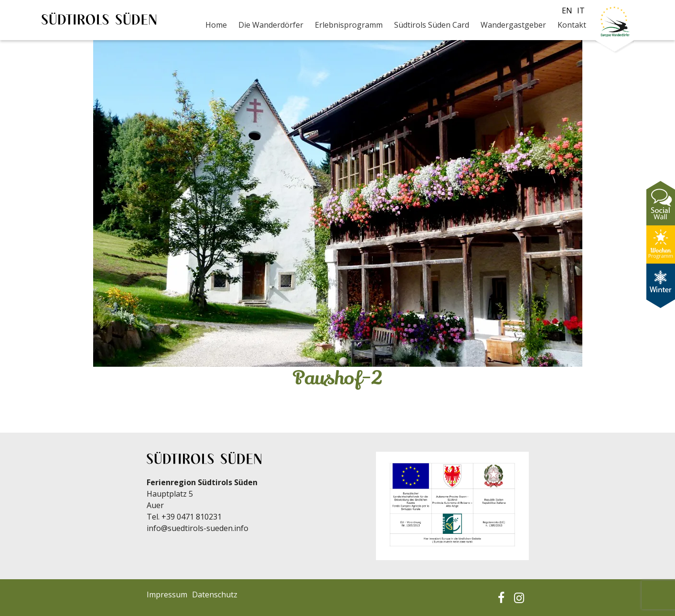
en (567, 11)
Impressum (167, 595)
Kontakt (572, 25)
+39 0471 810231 (192, 517)
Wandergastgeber (513, 25)
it (581, 11)
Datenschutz (215, 595)
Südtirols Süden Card (432, 25)
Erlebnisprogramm (349, 25)
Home (216, 25)
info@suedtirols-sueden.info (198, 528)
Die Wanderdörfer (271, 25)
